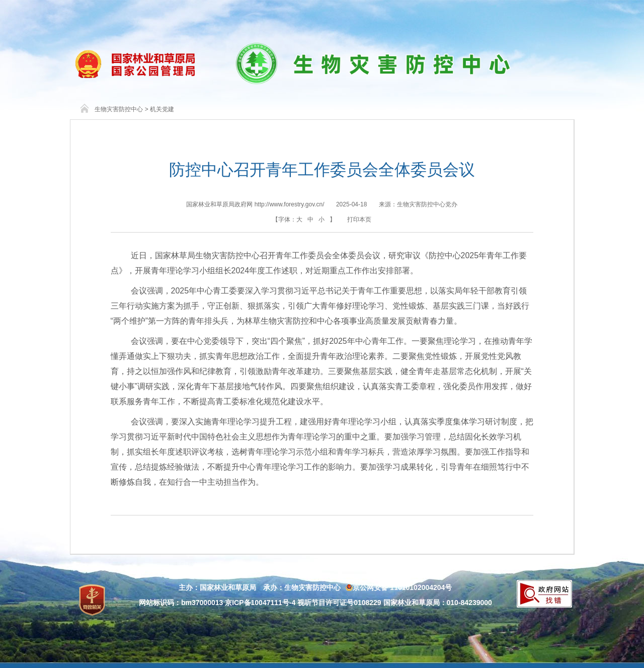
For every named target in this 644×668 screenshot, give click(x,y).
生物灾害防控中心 (119, 109)
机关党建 (162, 109)
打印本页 (359, 219)
